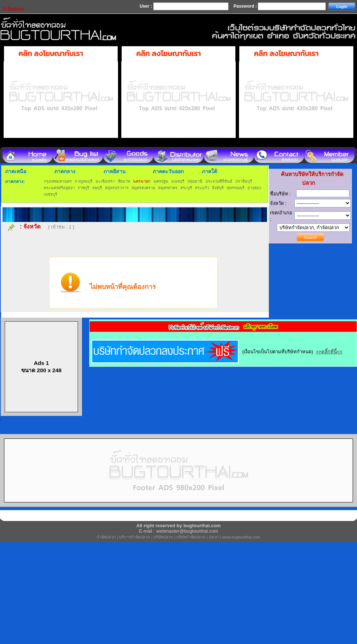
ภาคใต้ (209, 171)
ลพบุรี (97, 188)
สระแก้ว (202, 188)
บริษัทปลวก (163, 537)
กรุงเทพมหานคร (58, 181)
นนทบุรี (178, 181)
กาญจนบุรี (84, 181)
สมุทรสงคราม (143, 188)
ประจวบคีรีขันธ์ (219, 181)
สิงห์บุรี (218, 188)
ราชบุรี (83, 188)
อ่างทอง (254, 188)
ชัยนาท (124, 181)
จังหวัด (32, 226)
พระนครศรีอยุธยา (59, 188)
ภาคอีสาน (115, 171)
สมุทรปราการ (117, 188)
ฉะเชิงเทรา (105, 181)
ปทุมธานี (195, 181)
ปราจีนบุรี (244, 181)
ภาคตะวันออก (168, 171)
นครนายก (142, 181)
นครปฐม (161, 181)
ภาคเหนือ (16, 171)
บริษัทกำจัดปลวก (191, 537)
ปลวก (214, 537)
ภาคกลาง (65, 171)
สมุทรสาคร (168, 188)
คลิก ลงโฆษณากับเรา (51, 53)
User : (146, 6)
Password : (246, 6)
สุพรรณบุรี (236, 188)
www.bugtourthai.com (241, 537)
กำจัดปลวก (106, 537)
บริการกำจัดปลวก (135, 537)
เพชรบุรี (50, 194)
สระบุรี (186, 188)
